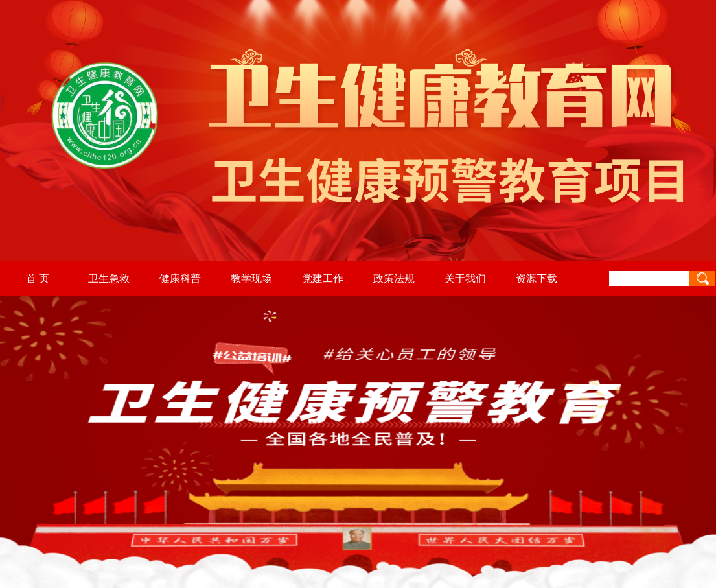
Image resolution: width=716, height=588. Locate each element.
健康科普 (180, 278)
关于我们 (465, 278)
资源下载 (537, 278)
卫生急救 (109, 278)
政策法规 (394, 278)
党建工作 (323, 278)
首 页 (38, 278)
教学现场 (251, 278)
